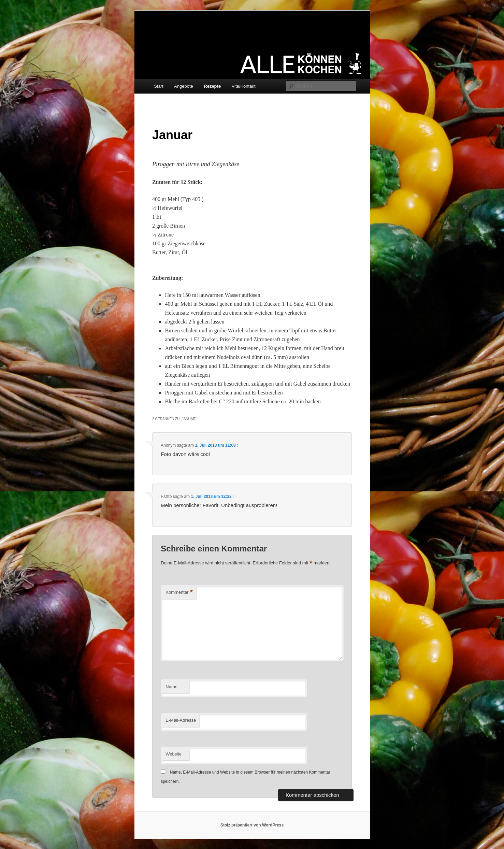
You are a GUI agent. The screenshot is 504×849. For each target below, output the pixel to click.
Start (159, 86)
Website (174, 754)
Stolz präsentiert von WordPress (252, 825)
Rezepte (212, 86)
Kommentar (179, 593)
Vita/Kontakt (244, 86)
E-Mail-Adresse (181, 720)
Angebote (184, 86)
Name (171, 687)
